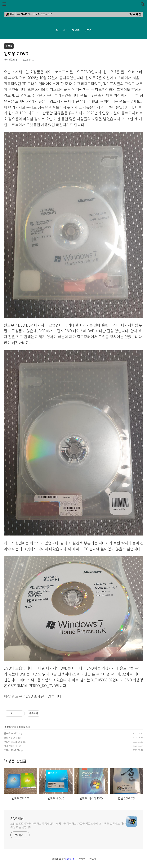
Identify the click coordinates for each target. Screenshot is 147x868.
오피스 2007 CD (12, 750)
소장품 (8, 727)
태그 (65, 30)
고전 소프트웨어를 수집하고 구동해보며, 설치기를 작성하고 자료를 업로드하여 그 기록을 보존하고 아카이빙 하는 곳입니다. (68, 825)
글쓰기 (88, 30)
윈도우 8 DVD (10, 737)
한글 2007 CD (11, 746)
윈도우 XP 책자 (11, 733)
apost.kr (70, 859)
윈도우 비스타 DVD (13, 742)
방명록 (76, 30)
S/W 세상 (17, 818)
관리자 (82, 859)
